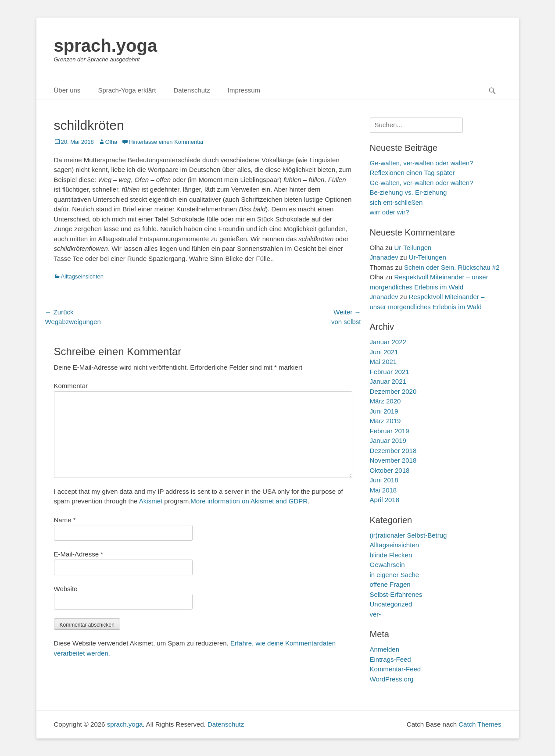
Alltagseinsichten (82, 276)
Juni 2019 (384, 411)
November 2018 (393, 460)
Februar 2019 (390, 431)
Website (66, 589)
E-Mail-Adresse (79, 554)
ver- (376, 614)
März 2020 (385, 401)
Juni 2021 (384, 352)
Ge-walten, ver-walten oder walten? (422, 183)
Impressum (244, 90)
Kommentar (71, 386)
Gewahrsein (387, 565)
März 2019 (385, 421)
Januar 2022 (388, 342)
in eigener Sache (395, 575)
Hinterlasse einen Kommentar (166, 142)
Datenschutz (192, 90)
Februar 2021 (390, 372)
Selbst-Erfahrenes (396, 594)
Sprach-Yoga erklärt (127, 90)
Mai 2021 (383, 362)
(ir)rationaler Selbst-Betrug (408, 535)
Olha (111, 142)
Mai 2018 (383, 490)
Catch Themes (480, 724)
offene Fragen (390, 584)
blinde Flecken (391, 555)
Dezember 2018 (393, 451)
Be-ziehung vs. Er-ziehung (408, 192)
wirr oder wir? (390, 212)
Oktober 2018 (390, 470)
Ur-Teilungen (413, 248)
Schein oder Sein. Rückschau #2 (452, 267)
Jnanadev (384, 257)
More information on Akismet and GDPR (249, 501)
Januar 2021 (388, 381)
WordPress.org (392, 679)
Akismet (151, 501)
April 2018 (385, 500)
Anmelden (385, 649)
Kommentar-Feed (396, 669)
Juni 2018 (384, 480)
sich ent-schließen (396, 202)
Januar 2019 (388, 440)
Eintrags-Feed (390, 659)
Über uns (67, 90)
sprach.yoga (106, 46)
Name (65, 520)
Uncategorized (391, 604)
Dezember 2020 (393, 391)
